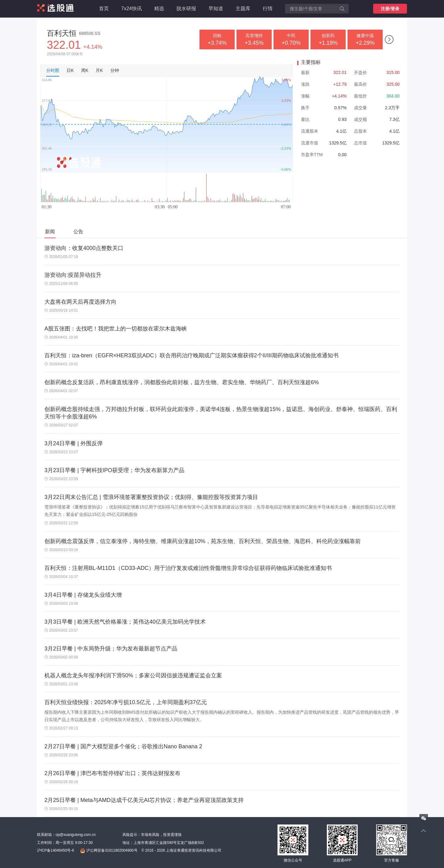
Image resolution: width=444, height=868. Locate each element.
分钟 (115, 70)
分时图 (53, 70)
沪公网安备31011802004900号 (109, 851)
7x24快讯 (132, 8)
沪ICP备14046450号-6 (55, 850)
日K (70, 70)
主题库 (243, 8)
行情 (268, 8)
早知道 (216, 8)
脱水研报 (186, 8)
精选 (159, 8)
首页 (104, 8)
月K (99, 70)
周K (85, 70)
